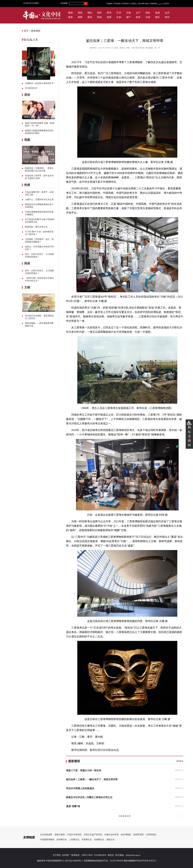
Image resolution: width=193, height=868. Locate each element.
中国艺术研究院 (74, 835)
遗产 (128, 17)
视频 (27, 140)
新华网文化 (62, 840)
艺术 (119, 13)
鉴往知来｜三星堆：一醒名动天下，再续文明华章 (92, 779)
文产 (138, 13)
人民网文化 (74, 840)
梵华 (109, 13)
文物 (128, 13)
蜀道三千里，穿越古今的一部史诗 (84, 770)
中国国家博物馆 (47, 840)
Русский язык (143, 4)
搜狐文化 (111, 840)
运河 (167, 13)
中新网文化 (87, 840)
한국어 (167, 4)
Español (153, 4)
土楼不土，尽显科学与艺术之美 (39, 200)
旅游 (158, 13)
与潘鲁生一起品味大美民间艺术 (39, 83)
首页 (26, 31)
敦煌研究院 (138, 835)
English (109, 4)
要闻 (70, 13)
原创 (80, 13)
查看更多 (180, 761)
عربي (160, 4)
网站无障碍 (189, 436)
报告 (148, 13)
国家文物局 (60, 835)
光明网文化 (99, 840)
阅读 (99, 17)
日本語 (133, 4)
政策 (138, 17)
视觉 (70, 17)
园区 (158, 17)
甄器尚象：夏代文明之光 (36, 227)
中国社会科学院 (111, 835)
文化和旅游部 (46, 835)
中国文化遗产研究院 (93, 835)
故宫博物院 (126, 835)
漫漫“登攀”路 (73, 806)
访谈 (148, 17)
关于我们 (57, 855)
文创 (119, 17)
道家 (109, 17)
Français (117, 4)
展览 (90, 17)
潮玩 (90, 13)
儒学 (99, 13)
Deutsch (126, 4)
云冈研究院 (151, 835)
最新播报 (36, 31)
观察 (80, 17)
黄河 (167, 17)
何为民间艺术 (31, 88)
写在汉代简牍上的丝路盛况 (80, 788)
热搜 (27, 185)
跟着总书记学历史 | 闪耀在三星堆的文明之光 (89, 797)
